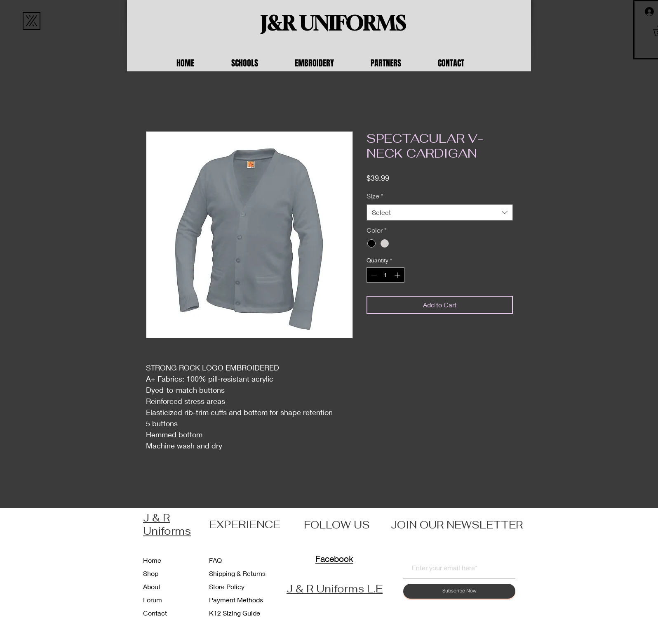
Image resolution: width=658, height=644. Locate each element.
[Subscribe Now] (459, 591)
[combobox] (440, 212)
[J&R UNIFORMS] (333, 24)
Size (375, 196)
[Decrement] (373, 275)
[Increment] (398, 275)
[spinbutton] (385, 275)
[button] (257, 63)
